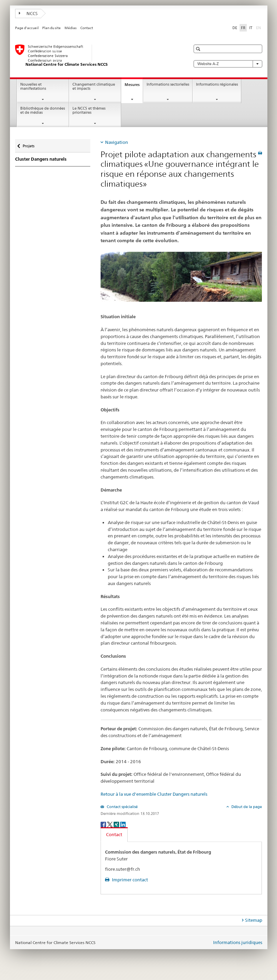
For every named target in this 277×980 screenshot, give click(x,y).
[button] (199, 49)
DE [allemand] (235, 28)
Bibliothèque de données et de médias (43, 111)
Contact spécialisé (122, 807)
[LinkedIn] (123, 824)
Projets (28, 144)
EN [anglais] (259, 27)
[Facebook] (104, 824)
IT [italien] (251, 28)
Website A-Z (228, 64)
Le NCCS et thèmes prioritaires (89, 111)
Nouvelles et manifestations (33, 87)
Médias (71, 28)
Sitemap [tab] (254, 920)
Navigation (117, 142)
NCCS (28, 13)
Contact (87, 28)
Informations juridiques (238, 942)
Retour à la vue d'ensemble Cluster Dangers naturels (154, 794)
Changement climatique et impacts (94, 87)
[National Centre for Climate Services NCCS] (96, 56)
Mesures (134, 86)
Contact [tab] (114, 834)
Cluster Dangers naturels (41, 159)
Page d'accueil (27, 28)
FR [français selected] (243, 28)
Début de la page (246, 807)
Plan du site (51, 28)
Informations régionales (217, 84)
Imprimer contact (129, 880)
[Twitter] (110, 824)
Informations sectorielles (168, 84)
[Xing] (117, 824)
